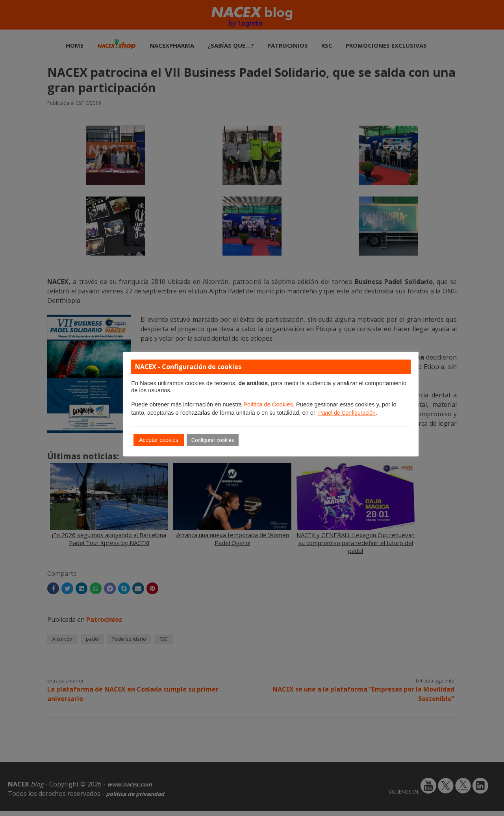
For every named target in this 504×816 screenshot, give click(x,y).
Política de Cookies (268, 404)
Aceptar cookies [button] (159, 440)
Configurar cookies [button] (213, 440)
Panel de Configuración (347, 413)
